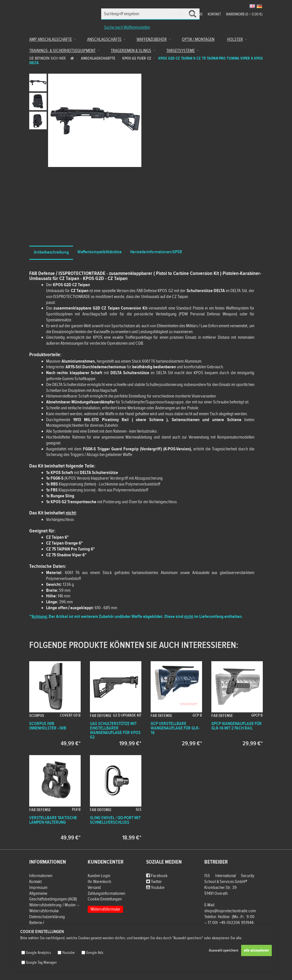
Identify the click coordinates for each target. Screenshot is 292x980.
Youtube (155, 888)
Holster (235, 39)
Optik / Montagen (198, 39)
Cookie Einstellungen (105, 899)
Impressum (38, 888)
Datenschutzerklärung (47, 917)
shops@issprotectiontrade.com (230, 911)
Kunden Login (99, 876)
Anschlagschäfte (104, 39)
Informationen (41, 876)
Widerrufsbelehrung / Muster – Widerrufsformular (54, 908)
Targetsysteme (181, 51)
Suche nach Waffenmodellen (127, 27)
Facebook (157, 876)
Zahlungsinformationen (106, 894)
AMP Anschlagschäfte (51, 39)
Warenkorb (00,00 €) (244, 14)
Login (178, 14)
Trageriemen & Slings (131, 51)
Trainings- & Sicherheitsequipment (62, 51)
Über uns (195, 14)
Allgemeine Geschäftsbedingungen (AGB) (53, 897)
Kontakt (214, 14)
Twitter (154, 882)
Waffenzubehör (152, 39)
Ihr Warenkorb (99, 882)
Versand (94, 888)
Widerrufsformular (105, 909)
